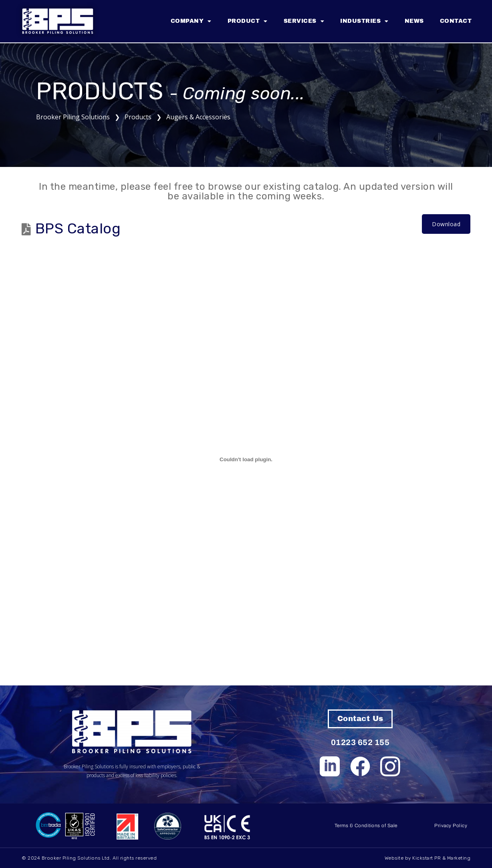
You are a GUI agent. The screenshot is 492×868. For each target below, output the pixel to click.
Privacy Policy (451, 826)
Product (248, 21)
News (414, 21)
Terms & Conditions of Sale (366, 826)
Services (304, 21)
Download (446, 224)
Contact (456, 21)
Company (191, 21)
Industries (364, 21)
